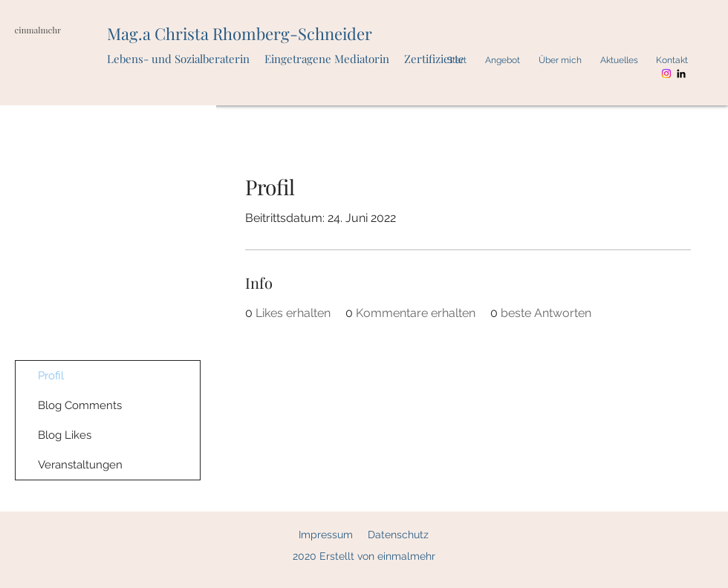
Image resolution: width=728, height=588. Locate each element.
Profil (51, 376)
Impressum (326, 535)
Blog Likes (65, 435)
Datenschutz (398, 535)
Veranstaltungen (80, 465)
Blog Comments (80, 405)
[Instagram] (666, 73)
